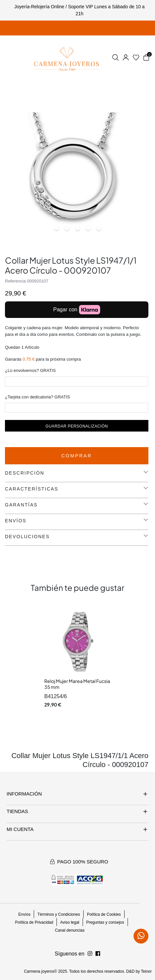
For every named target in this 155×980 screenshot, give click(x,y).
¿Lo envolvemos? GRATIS (30, 370)
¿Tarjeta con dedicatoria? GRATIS (38, 397)
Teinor (146, 971)
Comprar (77, 456)
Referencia (15, 281)
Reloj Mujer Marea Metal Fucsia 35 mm (77, 684)
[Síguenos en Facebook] (90, 954)
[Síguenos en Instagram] (98, 954)
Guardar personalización (77, 426)
